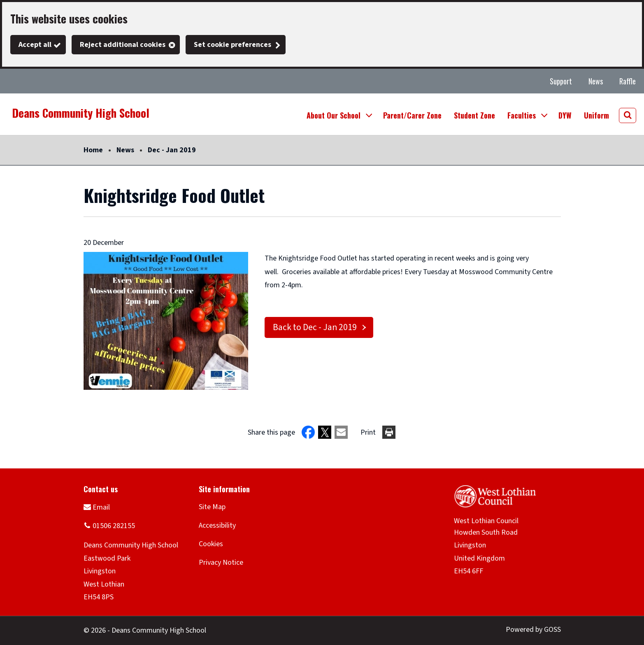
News (596, 81)
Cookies (211, 544)
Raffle (628, 81)
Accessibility (217, 525)
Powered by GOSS (533, 630)
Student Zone (474, 115)
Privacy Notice (221, 562)
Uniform (596, 115)
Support (561, 81)
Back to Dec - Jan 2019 (315, 327)
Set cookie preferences (232, 45)
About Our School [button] (334, 115)
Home (93, 150)
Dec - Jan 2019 (172, 150)
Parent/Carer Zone (412, 115)
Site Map (212, 507)
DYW (565, 115)
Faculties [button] (522, 115)
